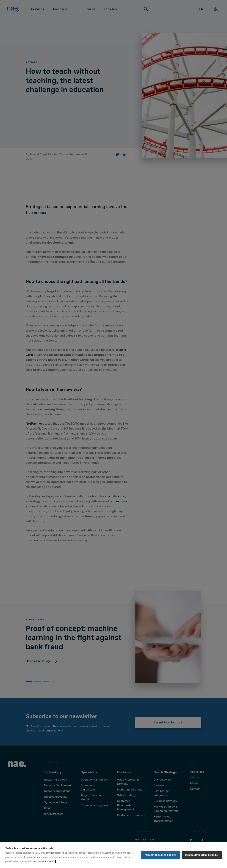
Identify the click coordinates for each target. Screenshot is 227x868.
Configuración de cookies (202, 855)
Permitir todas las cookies (160, 855)
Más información (47, 861)
